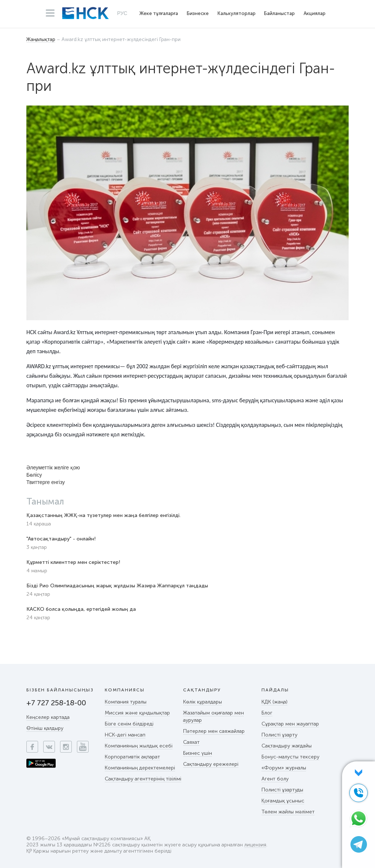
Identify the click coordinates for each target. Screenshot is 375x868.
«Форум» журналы (284, 768)
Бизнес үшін (198, 753)
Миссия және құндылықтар (137, 713)
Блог (267, 713)
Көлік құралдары (203, 702)
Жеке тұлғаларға (159, 13)
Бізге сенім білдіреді (129, 724)
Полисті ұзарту (279, 735)
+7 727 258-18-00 (56, 703)
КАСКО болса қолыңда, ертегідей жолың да (81, 609)
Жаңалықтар (41, 40)
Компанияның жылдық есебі (139, 746)
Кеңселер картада (48, 717)
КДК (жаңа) (274, 702)
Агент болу (275, 779)
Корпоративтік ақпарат (132, 757)
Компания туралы (126, 702)
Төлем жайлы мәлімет (288, 812)
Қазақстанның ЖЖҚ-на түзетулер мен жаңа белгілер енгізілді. (103, 515)
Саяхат (191, 742)
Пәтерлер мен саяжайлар (214, 731)
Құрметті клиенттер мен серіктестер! (73, 562)
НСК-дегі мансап (125, 735)
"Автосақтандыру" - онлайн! (61, 539)
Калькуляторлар (237, 13)
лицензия (255, 845)
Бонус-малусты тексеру (290, 757)
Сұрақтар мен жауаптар (290, 724)
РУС (122, 13)
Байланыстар (279, 13)
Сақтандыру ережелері (211, 764)
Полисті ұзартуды (282, 790)
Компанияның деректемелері (140, 768)
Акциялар (315, 13)
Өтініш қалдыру (45, 728)
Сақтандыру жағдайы (287, 746)
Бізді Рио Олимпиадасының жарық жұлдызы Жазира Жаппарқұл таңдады (117, 586)
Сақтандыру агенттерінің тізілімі (143, 779)
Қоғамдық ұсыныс (283, 801)
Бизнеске (198, 13)
